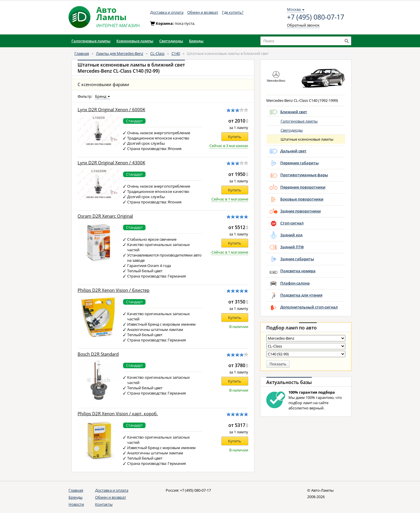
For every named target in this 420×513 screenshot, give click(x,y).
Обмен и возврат (203, 12)
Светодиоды (292, 130)
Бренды (76, 497)
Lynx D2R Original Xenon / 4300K (111, 163)
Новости (76, 504)
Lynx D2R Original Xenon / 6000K (111, 110)
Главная (82, 53)
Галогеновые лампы (299, 121)
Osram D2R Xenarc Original (105, 216)
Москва (296, 9)
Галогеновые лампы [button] (91, 41)
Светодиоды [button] (171, 41)
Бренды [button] (196, 41)
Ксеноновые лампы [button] (135, 41)
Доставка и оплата (167, 12)
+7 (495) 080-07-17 (316, 17)
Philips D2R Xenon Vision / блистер (113, 290)
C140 (176, 53)
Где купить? (233, 12)
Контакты (104, 504)
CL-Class (157, 53)
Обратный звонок (303, 25)
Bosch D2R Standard (98, 354)
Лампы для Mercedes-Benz (120, 53)
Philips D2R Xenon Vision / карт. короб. (118, 414)
